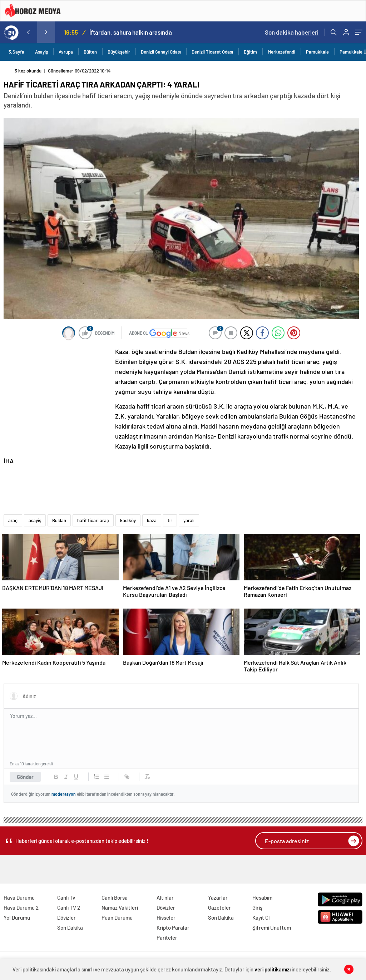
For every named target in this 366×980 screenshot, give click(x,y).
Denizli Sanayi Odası (161, 52)
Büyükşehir (119, 52)
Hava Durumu (19, 897)
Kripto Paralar (173, 927)
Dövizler (66, 917)
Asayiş (41, 52)
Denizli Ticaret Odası (212, 52)
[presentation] (28, 32)
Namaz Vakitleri (120, 907)
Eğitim (250, 52)
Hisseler (166, 917)
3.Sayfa (16, 52)
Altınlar (165, 897)
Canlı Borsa (115, 897)
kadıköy (128, 520)
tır (170, 520)
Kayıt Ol (261, 917)
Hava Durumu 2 (21, 907)
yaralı (189, 520)
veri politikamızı (273, 969)
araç (13, 520)
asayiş (35, 520)
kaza (152, 520)
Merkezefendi (281, 52)
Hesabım (262, 897)
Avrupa (66, 52)
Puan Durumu (117, 917)
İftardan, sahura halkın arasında (131, 32)
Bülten (90, 52)
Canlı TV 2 (69, 907)
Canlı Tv (66, 897)
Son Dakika (70, 927)
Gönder (25, 777)
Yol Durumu (17, 917)
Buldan (59, 520)
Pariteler (167, 937)
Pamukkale (317, 52)
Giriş (257, 907)
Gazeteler (219, 907)
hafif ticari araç (93, 520)
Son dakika (292, 32)
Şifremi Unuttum (272, 927)
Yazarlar (218, 897)
